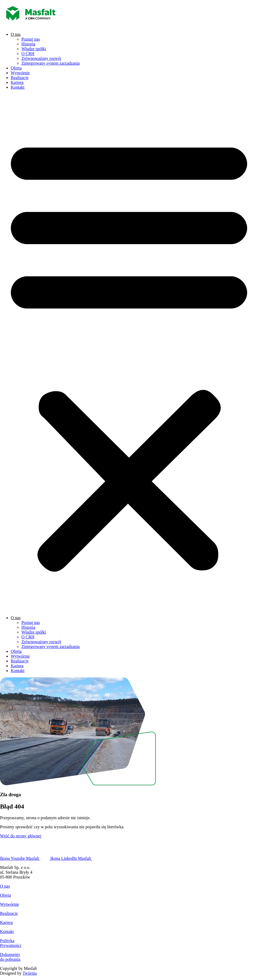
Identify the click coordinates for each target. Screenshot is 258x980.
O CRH (28, 54)
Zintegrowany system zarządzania (51, 63)
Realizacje (20, 78)
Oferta (16, 68)
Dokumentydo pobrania (10, 957)
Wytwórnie (20, 73)
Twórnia (30, 973)
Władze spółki (34, 49)
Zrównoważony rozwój (41, 58)
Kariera (17, 82)
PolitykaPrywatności (11, 943)
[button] (129, 353)
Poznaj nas (31, 39)
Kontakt (18, 87)
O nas (16, 34)
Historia (28, 44)
